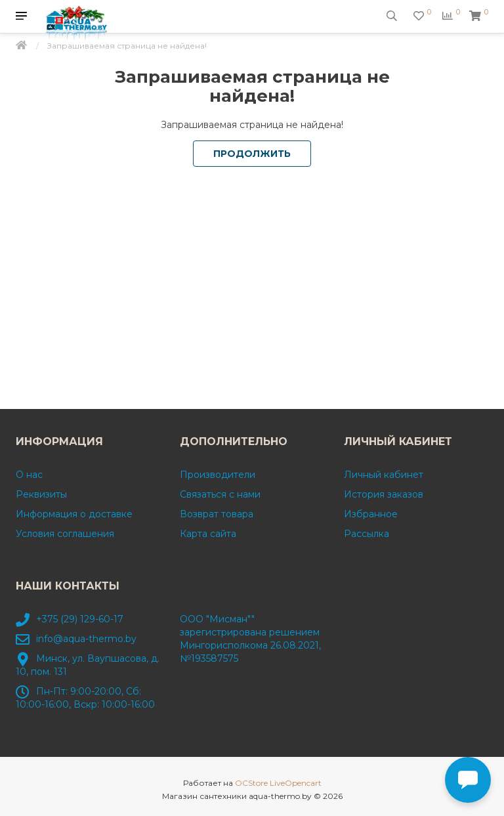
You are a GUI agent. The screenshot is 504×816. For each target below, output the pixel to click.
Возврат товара (217, 514)
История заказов (384, 494)
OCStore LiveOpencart (278, 783)
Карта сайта (208, 534)
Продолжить (252, 154)
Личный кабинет (384, 475)
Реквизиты (41, 494)
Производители (218, 475)
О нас (29, 475)
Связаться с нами (220, 494)
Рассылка (367, 534)
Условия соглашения (65, 534)
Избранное (371, 514)
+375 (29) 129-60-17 (80, 619)
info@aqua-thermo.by (86, 639)
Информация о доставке (74, 514)
